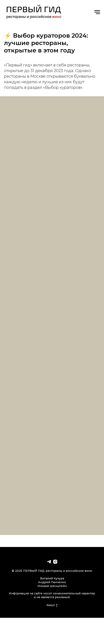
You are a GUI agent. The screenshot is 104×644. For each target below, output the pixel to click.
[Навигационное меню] (97, 12)
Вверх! (52, 605)
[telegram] (49, 562)
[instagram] (55, 562)
